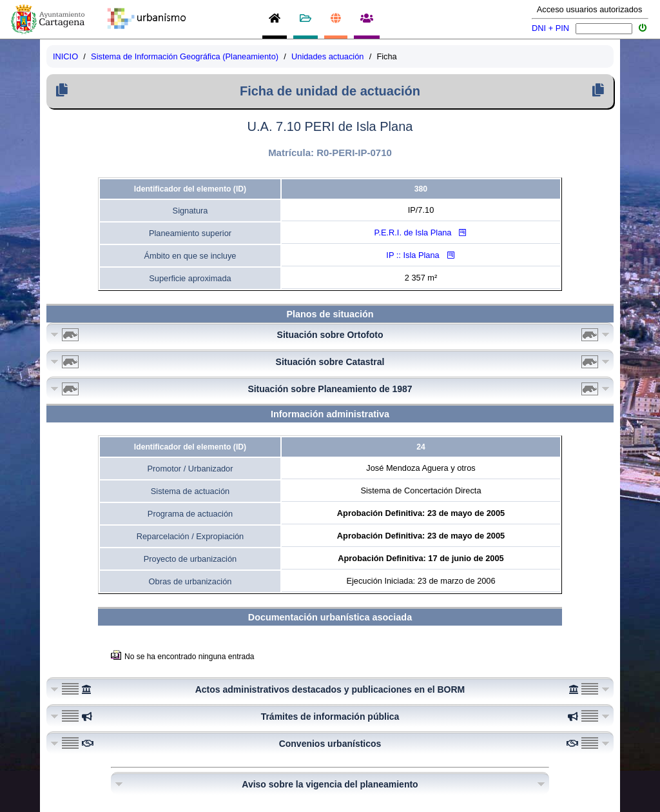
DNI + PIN (550, 28)
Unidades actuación (327, 56)
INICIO (65, 56)
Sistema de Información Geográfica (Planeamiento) (185, 56)
